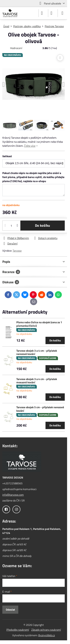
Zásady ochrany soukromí (46, 630)
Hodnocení (16, 48)
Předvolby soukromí (18, 630)
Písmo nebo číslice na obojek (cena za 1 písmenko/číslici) (39, 324)
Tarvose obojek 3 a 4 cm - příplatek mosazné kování (37, 381)
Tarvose (17, 251)
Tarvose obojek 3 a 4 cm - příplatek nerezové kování (37, 352)
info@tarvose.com (13, 495)
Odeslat (10, 610)
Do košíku (42, 225)
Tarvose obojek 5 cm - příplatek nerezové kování (40, 409)
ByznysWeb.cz (47, 635)
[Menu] (62, 13)
